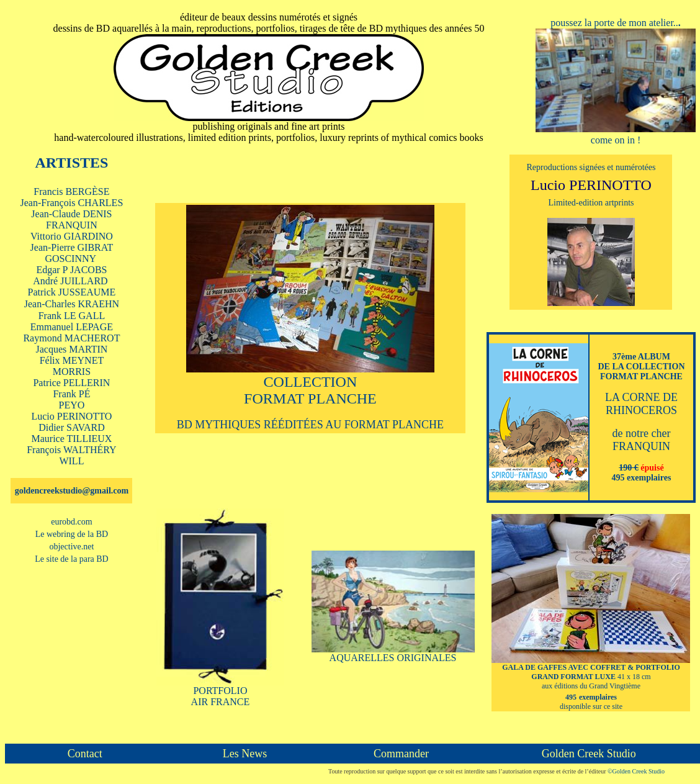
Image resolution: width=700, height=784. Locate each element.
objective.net (71, 547)
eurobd (72, 522)
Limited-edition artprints (591, 203)
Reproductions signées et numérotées (591, 167)
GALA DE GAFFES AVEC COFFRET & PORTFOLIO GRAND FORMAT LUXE (591, 672)
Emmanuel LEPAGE (72, 327)
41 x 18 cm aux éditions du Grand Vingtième (596, 687)
